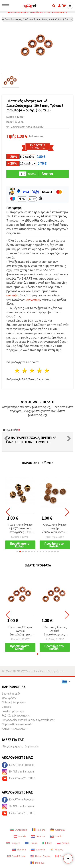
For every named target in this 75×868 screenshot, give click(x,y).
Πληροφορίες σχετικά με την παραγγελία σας (28, 720)
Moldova (37, 863)
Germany (58, 830)
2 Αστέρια (25, 371)
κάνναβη (12, 295)
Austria (20, 837)
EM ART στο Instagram (18, 772)
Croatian (38, 837)
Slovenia (38, 850)
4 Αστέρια (39, 371)
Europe (31, 843)
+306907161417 (59, 12)
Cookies (6, 707)
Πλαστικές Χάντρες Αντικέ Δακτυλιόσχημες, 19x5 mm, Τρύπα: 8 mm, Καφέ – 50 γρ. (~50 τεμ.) (20, 631)
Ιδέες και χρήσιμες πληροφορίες (21, 747)
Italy (47, 843)
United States (40, 856)
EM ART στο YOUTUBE (18, 779)
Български (19, 830)
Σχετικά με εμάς (11, 694)
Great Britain (16, 856)
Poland (63, 843)
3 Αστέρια (32, 371)
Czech (56, 837)
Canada (62, 856)
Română (39, 830)
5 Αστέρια (47, 371)
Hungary (13, 843)
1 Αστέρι (17, 371)
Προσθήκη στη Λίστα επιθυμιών (25, 127)
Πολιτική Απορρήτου (14, 703)
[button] (17, 552)
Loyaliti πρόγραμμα (13, 711)
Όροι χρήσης (9, 698)
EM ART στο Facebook (18, 765)
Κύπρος (56, 850)
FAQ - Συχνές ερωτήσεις (16, 716)
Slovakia (19, 850)
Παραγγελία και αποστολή (17, 724)
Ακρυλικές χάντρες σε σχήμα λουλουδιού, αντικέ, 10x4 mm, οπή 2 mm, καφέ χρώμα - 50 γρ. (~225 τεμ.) (55, 529)
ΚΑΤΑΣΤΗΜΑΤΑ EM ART (15, 729)
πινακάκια (33, 300)
